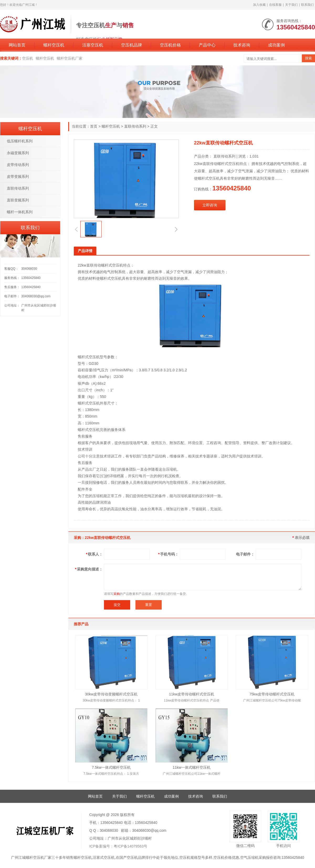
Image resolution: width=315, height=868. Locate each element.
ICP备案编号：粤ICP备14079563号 (118, 846)
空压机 (28, 58)
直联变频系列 (18, 200)
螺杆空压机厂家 (70, 58)
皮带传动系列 (18, 165)
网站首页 (17, 45)
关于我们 (291, 5)
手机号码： (168, 554)
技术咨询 (242, 45)
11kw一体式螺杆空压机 (192, 767)
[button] (76, 229)
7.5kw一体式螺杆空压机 (111, 767)
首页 (94, 126)
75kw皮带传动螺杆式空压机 (272, 694)
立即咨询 (210, 205)
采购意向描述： (89, 569)
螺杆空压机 (54, 45)
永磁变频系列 (18, 153)
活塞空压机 (93, 45)
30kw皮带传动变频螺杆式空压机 (111, 694)
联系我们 (307, 5)
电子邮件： (245, 554)
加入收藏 (259, 5)
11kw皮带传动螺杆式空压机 (192, 694)
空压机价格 (170, 45)
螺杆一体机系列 (20, 212)
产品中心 (207, 45)
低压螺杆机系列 (20, 141)
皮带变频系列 (18, 176)
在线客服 (275, 5)
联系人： (94, 554)
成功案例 (276, 45)
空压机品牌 (132, 45)
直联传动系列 (135, 126)
